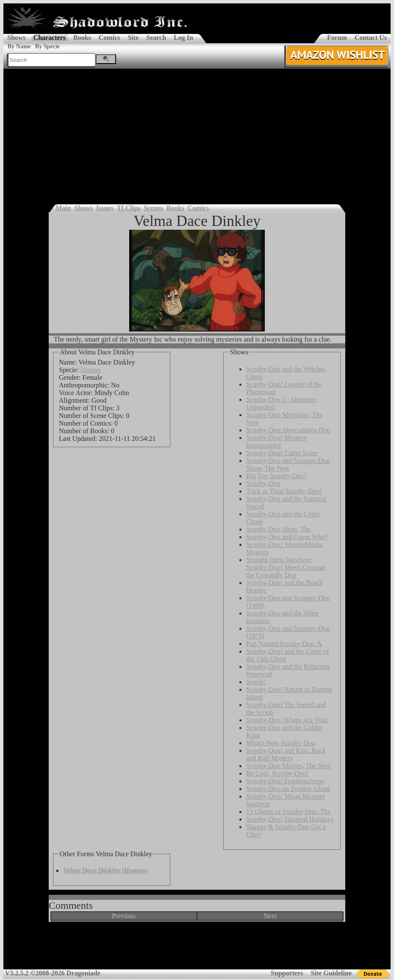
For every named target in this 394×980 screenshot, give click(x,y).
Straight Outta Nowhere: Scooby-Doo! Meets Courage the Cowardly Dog (286, 567)
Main (63, 208)
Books (82, 38)
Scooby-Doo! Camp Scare (282, 453)
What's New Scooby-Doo (281, 743)
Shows (17, 38)
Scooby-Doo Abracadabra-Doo (288, 430)
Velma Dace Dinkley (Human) (105, 870)
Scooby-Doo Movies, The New (289, 766)
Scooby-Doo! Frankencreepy (285, 781)
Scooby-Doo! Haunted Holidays (290, 819)
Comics (110, 38)
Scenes (154, 208)
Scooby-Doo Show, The (279, 529)
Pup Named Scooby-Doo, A (284, 644)
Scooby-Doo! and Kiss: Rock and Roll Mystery (286, 754)
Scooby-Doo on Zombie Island (288, 789)
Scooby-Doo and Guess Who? (287, 537)
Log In (183, 38)
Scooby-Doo (263, 483)
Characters (50, 38)
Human (90, 370)
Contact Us (371, 38)
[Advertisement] (197, 132)
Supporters (287, 973)
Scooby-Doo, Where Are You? (287, 720)
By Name (19, 46)
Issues (105, 208)
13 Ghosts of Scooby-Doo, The (288, 812)
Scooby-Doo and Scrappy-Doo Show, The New (288, 464)
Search (156, 38)
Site (133, 38)
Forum (337, 38)
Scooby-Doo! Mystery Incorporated (277, 441)
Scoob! (256, 682)
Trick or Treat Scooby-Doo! (284, 491)
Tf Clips (129, 208)
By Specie (47, 46)
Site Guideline (331, 973)
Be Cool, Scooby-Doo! (277, 773)
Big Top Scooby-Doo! (276, 476)
